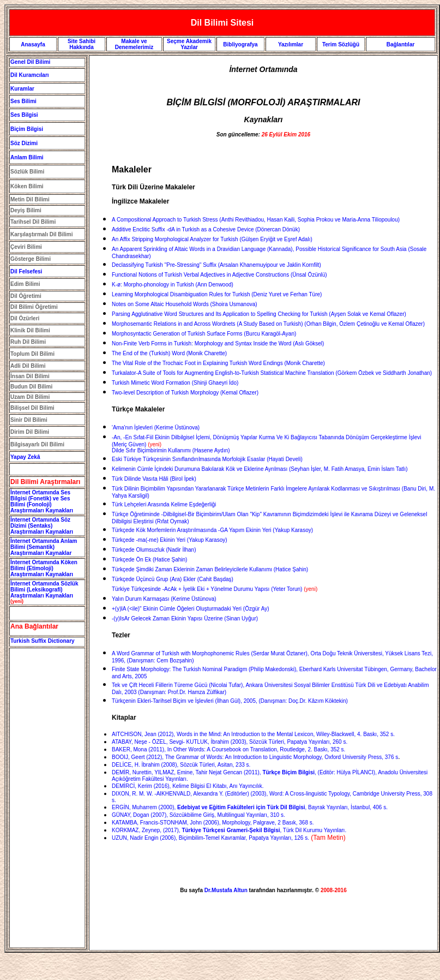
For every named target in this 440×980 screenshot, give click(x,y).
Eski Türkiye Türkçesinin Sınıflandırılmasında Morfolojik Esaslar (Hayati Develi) (207, 459)
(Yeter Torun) (208, 589)
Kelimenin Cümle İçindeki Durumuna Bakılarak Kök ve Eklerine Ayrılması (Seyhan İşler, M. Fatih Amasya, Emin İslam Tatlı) (260, 469)
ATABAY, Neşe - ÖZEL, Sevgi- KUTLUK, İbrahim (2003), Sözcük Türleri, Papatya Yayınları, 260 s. (230, 742)
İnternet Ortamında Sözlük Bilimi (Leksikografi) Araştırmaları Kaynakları (44, 590)
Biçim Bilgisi (27, 129)
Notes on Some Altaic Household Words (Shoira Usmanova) (185, 304)
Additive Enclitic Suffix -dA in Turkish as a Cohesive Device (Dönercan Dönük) (206, 229)
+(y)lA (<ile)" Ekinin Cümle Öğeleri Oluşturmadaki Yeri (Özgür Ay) (190, 609)
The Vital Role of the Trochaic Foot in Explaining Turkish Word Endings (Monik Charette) (218, 363)
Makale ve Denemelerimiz (134, 44)
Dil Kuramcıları (30, 75)
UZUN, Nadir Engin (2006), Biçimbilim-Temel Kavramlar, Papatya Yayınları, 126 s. (210, 838)
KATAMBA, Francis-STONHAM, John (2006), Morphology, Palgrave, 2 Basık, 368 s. (213, 823)
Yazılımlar (291, 44)
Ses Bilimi (23, 101)
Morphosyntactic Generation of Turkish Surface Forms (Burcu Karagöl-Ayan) (204, 334)
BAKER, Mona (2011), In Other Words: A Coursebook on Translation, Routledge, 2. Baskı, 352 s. (228, 749)
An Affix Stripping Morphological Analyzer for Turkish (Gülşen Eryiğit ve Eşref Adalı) (212, 239)
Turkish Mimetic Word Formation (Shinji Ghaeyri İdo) (175, 383)
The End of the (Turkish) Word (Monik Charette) (169, 353)
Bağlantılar (401, 44)
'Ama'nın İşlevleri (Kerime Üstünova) (156, 428)
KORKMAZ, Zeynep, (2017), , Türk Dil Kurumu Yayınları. (229, 830)
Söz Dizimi (24, 143)
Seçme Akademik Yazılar (189, 44)
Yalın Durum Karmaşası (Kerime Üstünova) (164, 599)
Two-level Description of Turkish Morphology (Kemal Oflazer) (185, 393)
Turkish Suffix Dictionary (43, 641)
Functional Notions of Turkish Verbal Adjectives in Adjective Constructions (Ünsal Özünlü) (219, 275)
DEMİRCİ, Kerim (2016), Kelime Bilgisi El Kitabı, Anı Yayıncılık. (188, 786)
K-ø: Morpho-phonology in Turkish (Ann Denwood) (173, 285)
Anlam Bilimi (27, 157)
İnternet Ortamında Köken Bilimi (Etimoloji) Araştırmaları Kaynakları (44, 568)
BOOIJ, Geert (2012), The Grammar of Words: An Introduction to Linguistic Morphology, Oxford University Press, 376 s (255, 757)
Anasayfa (33, 44)
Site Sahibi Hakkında (82, 44)
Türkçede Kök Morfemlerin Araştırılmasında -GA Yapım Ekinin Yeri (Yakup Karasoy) (212, 530)
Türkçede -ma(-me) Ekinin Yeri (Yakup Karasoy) (170, 540)
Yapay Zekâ (25, 457)
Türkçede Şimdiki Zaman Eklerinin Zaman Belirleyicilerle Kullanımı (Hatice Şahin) (210, 569)
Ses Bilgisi (24, 115)
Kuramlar (22, 89)
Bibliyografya (240, 44)
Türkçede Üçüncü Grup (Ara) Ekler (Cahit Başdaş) (173, 579)
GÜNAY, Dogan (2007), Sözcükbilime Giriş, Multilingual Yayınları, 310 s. (198, 815)
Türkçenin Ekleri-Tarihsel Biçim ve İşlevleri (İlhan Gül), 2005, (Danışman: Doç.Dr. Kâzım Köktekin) (230, 701)
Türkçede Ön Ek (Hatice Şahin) (149, 560)
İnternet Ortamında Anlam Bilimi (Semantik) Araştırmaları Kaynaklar (44, 547)
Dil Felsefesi (26, 271)
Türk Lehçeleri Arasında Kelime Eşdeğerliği (164, 504)
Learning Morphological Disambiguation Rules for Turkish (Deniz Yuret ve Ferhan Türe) (217, 294)
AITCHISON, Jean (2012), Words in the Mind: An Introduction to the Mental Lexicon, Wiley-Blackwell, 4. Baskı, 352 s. (253, 734)
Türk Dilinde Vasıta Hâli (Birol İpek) (154, 479)
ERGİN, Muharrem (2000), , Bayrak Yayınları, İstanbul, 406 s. (250, 807)
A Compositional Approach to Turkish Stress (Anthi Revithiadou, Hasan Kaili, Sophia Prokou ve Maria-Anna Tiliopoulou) (256, 220)
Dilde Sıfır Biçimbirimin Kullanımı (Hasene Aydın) (171, 447)
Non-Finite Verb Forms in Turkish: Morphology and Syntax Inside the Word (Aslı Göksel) (218, 343)
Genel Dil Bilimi (30, 62)
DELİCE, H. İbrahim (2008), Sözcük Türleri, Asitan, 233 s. (181, 765)
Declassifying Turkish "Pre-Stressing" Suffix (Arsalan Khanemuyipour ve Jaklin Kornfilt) (216, 265)
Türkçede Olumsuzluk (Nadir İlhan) (154, 550)
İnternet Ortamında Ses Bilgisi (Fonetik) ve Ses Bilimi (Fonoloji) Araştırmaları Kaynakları (42, 501)
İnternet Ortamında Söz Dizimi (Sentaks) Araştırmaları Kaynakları (42, 526)
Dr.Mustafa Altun (226, 890)
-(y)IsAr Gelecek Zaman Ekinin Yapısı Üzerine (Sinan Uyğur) (185, 619)
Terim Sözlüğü (341, 44)
